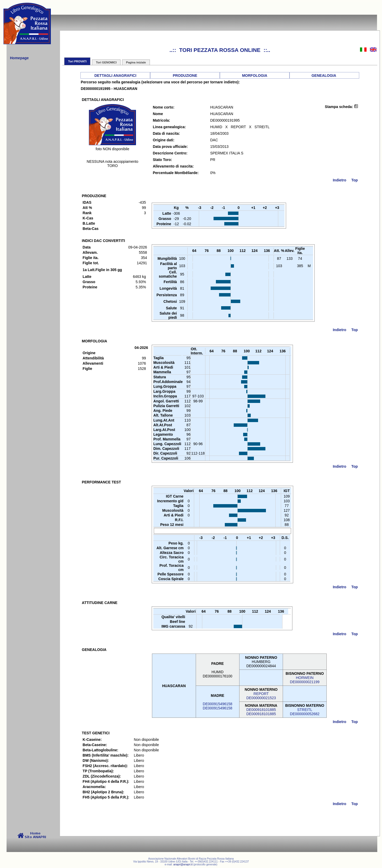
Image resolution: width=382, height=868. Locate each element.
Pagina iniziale (136, 62)
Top (355, 180)
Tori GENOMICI (106, 62)
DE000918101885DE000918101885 (261, 712)
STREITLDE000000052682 (305, 712)
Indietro (339, 180)
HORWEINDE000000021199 (305, 680)
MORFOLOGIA (255, 76)
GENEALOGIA (324, 76)
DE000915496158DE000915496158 (218, 706)
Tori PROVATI (77, 61)
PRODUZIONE (185, 76)
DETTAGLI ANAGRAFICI (115, 76)
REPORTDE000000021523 (261, 696)
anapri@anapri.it (183, 864)
